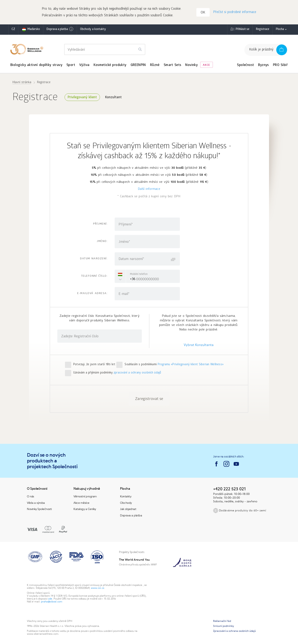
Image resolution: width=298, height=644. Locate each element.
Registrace (263, 30)
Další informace (149, 190)
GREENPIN (138, 66)
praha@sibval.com (52, 602)
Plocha (280, 30)
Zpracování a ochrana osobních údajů (234, 631)
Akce (206, 66)
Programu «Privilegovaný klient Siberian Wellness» (191, 365)
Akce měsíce (81, 503)
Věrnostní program (85, 497)
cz (13, 30)
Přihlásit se (242, 30)
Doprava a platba (60, 30)
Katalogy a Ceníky (85, 509)
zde (50, 599)
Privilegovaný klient (82, 98)
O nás (31, 497)
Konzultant (113, 98)
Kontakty (126, 497)
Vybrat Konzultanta (199, 345)
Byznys (263, 66)
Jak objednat (128, 509)
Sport (71, 66)
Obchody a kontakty (93, 30)
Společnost (245, 66)
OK (203, 13)
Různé (155, 66)
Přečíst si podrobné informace (234, 13)
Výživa (84, 66)
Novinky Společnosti (39, 509)
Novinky (191, 66)
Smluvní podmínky (223, 626)
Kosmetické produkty (110, 66)
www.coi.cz (97, 588)
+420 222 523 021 (229, 489)
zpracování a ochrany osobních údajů (137, 373)
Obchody (126, 503)
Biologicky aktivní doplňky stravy (36, 66)
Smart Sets (172, 66)
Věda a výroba (36, 503)
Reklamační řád (222, 621)
